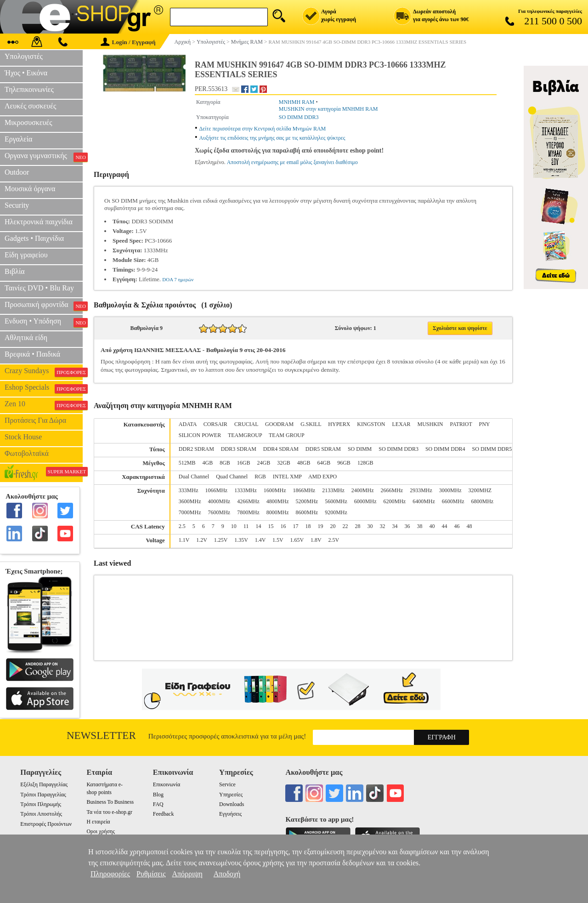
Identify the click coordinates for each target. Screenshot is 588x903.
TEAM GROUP (287, 435)
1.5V (278, 540)
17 (295, 526)
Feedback (164, 814)
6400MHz (424, 501)
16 (283, 526)
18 (308, 526)
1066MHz (216, 490)
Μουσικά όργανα (30, 189)
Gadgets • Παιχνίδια (34, 238)
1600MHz (275, 490)
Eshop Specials (44, 388)
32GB (284, 463)
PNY (485, 424)
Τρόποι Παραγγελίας (43, 795)
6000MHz (365, 501)
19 (320, 526)
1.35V (241, 540)
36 (407, 526)
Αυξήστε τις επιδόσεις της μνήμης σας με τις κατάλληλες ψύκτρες (272, 138)
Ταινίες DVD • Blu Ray (39, 288)
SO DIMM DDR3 (299, 117)
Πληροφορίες (110, 874)
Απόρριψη (187, 874)
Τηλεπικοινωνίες (29, 89)
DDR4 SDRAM (281, 449)
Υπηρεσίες (231, 795)
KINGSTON (371, 424)
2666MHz (392, 490)
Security (17, 205)
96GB (344, 463)
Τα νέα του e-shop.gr (109, 812)
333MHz (189, 490)
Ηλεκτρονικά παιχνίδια (39, 222)
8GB (225, 463)
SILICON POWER (200, 435)
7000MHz (190, 512)
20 (333, 526)
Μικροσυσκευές (28, 122)
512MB (187, 463)
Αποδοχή (227, 874)
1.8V (316, 540)
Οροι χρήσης (100, 831)
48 (469, 526)
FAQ (158, 804)
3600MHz (190, 501)
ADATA (188, 424)
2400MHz (363, 490)
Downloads (232, 804)
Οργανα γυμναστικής (44, 157)
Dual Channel (194, 477)
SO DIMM (360, 449)
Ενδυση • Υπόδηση (44, 322)
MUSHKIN (430, 424)
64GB (324, 463)
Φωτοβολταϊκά (27, 453)
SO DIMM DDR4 (445, 449)
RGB (260, 477)
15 (271, 526)
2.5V (334, 540)
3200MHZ (480, 490)
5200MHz (307, 501)
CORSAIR (215, 424)
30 (370, 526)
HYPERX (339, 424)
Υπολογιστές (24, 56)
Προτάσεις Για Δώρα (35, 420)
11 (246, 526)
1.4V (260, 540)
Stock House (23, 437)
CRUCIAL (246, 424)
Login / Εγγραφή (128, 42)
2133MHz (333, 490)
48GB (304, 463)
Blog (158, 795)
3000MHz (450, 490)
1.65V (297, 540)
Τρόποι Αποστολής (41, 814)
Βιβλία (15, 271)
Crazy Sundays (44, 372)
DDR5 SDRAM (323, 449)
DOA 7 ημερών (178, 279)
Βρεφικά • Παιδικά (32, 354)
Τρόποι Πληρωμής (41, 804)
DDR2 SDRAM (196, 449)
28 (357, 526)
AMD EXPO (322, 477)
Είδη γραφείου (26, 255)
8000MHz (278, 512)
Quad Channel (232, 477)
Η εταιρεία (98, 822)
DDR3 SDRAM (239, 449)
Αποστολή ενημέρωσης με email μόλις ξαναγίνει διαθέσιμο (292, 162)
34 (395, 526)
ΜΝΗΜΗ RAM (297, 102)
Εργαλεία (18, 139)
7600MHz (219, 512)
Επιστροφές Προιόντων (46, 824)
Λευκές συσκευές (30, 106)
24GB (264, 463)
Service (227, 784)
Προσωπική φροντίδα (44, 306)
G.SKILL (311, 424)
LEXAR (401, 424)
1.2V (201, 540)
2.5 (182, 526)
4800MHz (278, 501)
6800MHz (483, 501)
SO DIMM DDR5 (492, 449)
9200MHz (336, 512)
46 (457, 526)
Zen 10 (44, 405)
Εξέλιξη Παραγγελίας (44, 784)
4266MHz (248, 501)
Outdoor (17, 172)
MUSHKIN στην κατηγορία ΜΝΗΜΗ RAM (328, 109)
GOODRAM (279, 424)
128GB (365, 463)
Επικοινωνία (167, 784)
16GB (244, 463)
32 (382, 526)
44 (444, 526)
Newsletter (101, 735)
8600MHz (307, 512)
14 (258, 526)
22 (345, 526)
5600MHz (336, 501)
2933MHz (421, 490)
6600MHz (453, 501)
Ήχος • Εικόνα (26, 73)
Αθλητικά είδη (26, 338)
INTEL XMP (287, 477)
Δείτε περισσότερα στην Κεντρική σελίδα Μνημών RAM (263, 129)
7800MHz (248, 512)
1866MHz (304, 490)
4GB (208, 463)
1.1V (184, 540)
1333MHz (246, 490)
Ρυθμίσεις (151, 874)
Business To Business (110, 802)
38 (419, 526)
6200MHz (395, 501)
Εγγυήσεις (230, 814)
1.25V (221, 540)
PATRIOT (461, 424)
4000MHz (219, 501)
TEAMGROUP (245, 435)
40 (432, 526)
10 (234, 526)
